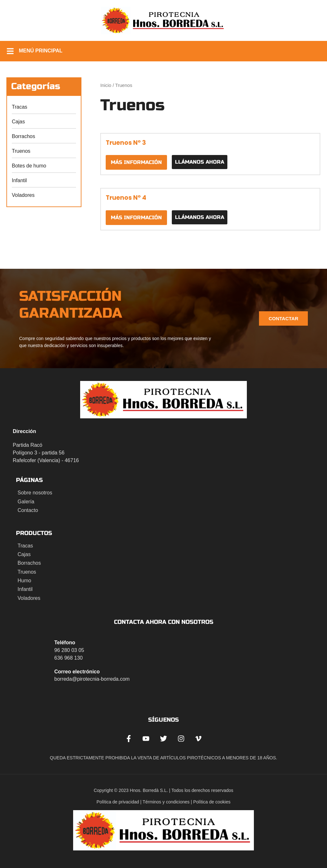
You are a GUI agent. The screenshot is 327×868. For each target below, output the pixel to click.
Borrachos (23, 136)
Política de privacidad (118, 802)
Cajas (18, 122)
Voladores (23, 195)
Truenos (21, 151)
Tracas (19, 107)
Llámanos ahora (200, 162)
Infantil (19, 180)
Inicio (106, 85)
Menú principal (41, 51)
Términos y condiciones (166, 802)
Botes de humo (29, 166)
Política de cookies (212, 802)
